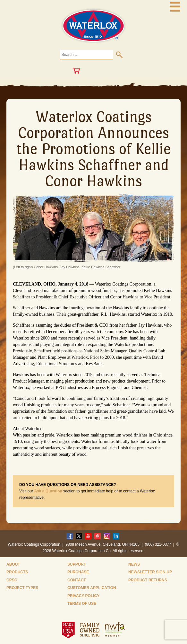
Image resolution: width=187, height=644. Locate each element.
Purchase (78, 572)
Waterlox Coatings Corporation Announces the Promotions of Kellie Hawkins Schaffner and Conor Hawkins (94, 149)
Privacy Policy (83, 596)
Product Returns (148, 580)
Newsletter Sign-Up (150, 572)
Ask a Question (48, 491)
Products (17, 572)
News (134, 564)
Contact (77, 580)
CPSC (12, 580)
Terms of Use (82, 604)
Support (77, 564)
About (13, 564)
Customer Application (92, 588)
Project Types (22, 588)
